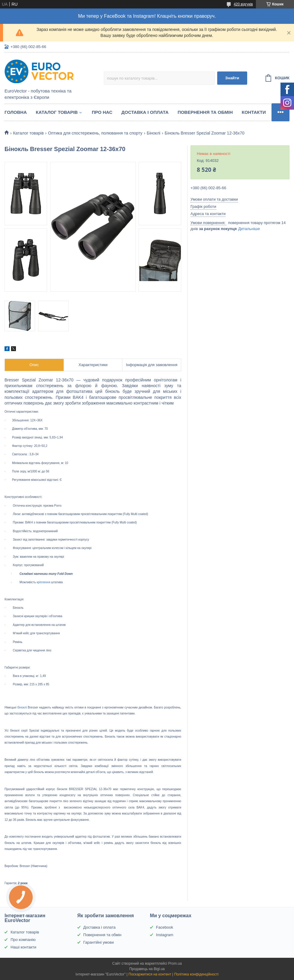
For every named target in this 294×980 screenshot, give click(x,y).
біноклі (22, 707)
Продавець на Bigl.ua (147, 969)
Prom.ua (175, 963)
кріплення (43, 582)
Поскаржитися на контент (150, 974)
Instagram (165, 935)
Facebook (165, 927)
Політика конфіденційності (196, 974)
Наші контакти (23, 947)
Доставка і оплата (145, 112)
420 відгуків (243, 4)
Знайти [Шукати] (232, 78)
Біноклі (153, 133)
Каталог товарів (57, 112)
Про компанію (23, 940)
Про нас (102, 112)
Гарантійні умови (99, 942)
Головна (16, 112)
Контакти (254, 112)
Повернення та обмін (205, 112)
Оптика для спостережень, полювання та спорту (95, 133)
